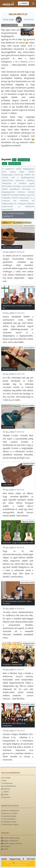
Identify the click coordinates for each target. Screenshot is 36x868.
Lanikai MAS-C (29, 25)
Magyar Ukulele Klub (10, 841)
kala (14, 160)
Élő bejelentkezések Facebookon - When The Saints (17, 603)
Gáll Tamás (8, 20)
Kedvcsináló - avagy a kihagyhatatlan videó (18, 543)
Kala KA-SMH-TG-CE (18, 14)
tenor (5, 164)
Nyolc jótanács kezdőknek (12, 247)
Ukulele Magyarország (10, 838)
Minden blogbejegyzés (10, 811)
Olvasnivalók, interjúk (28, 287)
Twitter (5, 849)
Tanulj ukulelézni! (29, 226)
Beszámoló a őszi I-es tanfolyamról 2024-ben (17, 307)
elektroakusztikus (15, 164)
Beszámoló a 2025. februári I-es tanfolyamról (14, 725)
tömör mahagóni (24, 160)
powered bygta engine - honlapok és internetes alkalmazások (18, 864)
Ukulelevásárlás (8, 427)
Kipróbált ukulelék (29, 464)
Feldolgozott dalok (29, 644)
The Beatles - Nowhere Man (12, 665)
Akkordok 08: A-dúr (9, 369)
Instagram (6, 846)
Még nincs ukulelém (28, 406)
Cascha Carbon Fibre (9, 25)
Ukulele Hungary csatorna (11, 844)
